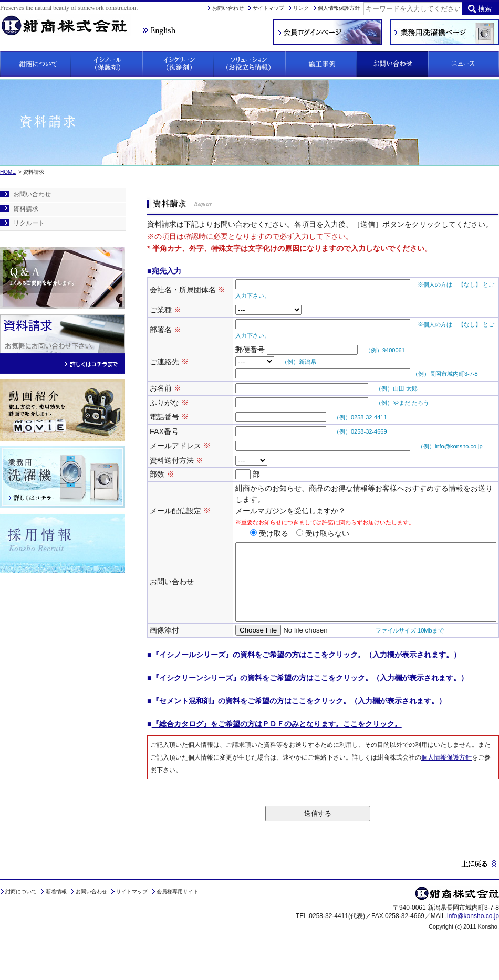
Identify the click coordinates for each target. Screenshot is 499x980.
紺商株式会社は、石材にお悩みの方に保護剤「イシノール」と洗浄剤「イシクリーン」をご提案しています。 (71, 19)
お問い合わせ (228, 8)
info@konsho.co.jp (473, 942)
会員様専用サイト (178, 918)
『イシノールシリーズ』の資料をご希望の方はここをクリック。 (258, 681)
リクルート (29, 223)
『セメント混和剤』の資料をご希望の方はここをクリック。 (251, 728)
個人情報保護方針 (339, 8)
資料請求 (26, 209)
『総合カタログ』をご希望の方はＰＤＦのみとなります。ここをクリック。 (277, 751)
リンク (301, 8)
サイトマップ (268, 8)
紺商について (21, 918)
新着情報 (56, 918)
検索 (485, 9)
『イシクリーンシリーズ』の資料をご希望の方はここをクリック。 (262, 704)
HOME (8, 172)
